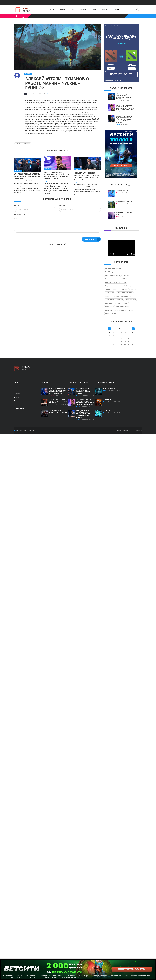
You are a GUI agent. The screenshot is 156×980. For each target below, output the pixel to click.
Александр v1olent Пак (112, 289)
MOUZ (132, 289)
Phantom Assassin (109, 389)
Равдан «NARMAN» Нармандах (114, 300)
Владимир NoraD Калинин (122, 307)
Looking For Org (109, 293)
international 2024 (19, 409)
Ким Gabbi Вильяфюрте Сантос (114, 268)
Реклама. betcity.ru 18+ (112, 26)
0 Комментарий (51, 94)
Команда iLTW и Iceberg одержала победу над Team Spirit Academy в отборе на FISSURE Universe (87, 176)
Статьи (94, 10)
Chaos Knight (107, 400)
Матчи (117, 10)
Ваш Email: (62, 205)
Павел (117, 193)
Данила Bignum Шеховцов (113, 275)
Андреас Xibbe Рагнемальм (113, 286)
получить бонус (121, 74)
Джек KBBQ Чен (110, 303)
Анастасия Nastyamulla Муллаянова (116, 282)
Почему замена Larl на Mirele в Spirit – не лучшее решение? (58, 401)
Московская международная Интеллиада (117, 296)
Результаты (105, 10)
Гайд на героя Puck (122, 191)
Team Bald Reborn (122, 303)
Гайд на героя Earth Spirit (125, 202)
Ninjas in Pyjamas (131, 300)
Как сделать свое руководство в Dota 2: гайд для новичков (58, 412)
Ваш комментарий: (20, 215)
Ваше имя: (17, 205)
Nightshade (108, 307)
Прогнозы (83, 10)
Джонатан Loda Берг (111, 314)
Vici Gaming (127, 286)
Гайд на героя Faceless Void (124, 214)
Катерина (52, 395)
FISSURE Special (126, 279)
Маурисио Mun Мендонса (127, 310)
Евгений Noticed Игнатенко (125, 293)
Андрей (30, 94)
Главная (52, 10)
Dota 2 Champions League (112, 272)
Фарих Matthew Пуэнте (112, 279)
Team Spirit (127, 275)
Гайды (16, 401)
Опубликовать (93, 239)
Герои (73, 10)
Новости (62, 10)
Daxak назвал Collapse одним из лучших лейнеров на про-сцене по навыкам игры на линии (57, 175)
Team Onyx (124, 289)
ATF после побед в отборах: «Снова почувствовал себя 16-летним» (27, 176)
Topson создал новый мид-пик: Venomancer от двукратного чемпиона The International (58, 391)
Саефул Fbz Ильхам (111, 310)
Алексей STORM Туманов (23, 144)
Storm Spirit (107, 411)
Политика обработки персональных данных (129, 430)
